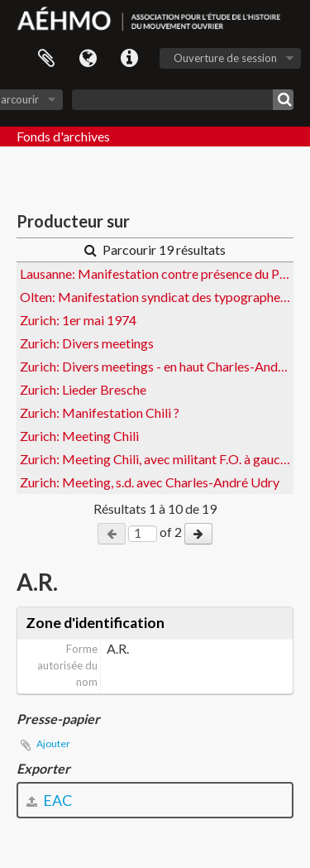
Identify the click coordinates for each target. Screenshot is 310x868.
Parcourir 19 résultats (155, 249)
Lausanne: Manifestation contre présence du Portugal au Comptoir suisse (157, 273)
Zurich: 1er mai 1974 (78, 320)
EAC (49, 800)
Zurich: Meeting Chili (79, 436)
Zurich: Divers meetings (87, 343)
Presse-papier (46, 59)
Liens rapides (129, 59)
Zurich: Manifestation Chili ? (100, 412)
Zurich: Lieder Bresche (83, 389)
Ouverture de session (225, 58)
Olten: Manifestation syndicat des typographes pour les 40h (157, 297)
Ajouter (53, 743)
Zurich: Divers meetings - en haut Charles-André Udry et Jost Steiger (157, 366)
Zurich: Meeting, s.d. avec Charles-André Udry (150, 482)
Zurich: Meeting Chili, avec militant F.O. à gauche (157, 459)
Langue (88, 59)
